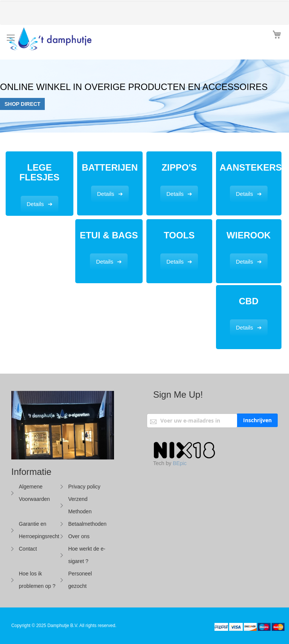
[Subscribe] (257, 420)
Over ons (79, 536)
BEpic (180, 463)
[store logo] (70, 41)
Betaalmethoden (87, 524)
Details (35, 204)
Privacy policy (84, 487)
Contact (28, 549)
